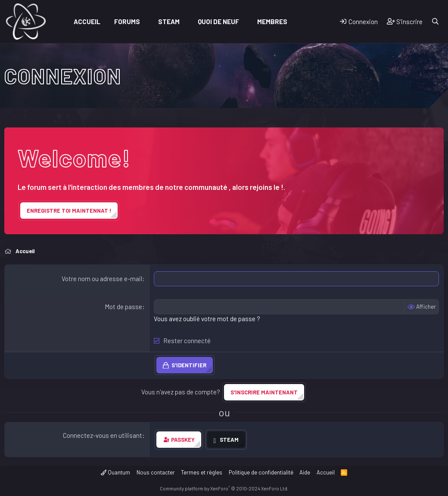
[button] (146, 22)
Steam (169, 22)
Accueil (87, 22)
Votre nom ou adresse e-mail (102, 279)
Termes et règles (202, 472)
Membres (272, 22)
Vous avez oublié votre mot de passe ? (207, 319)
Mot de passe (123, 307)
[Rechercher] (435, 22)
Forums (127, 22)
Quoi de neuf (218, 22)
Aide (305, 472)
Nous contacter (156, 472)
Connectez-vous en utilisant (103, 435)
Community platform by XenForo (224, 488)
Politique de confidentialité (261, 472)
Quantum (115, 472)
